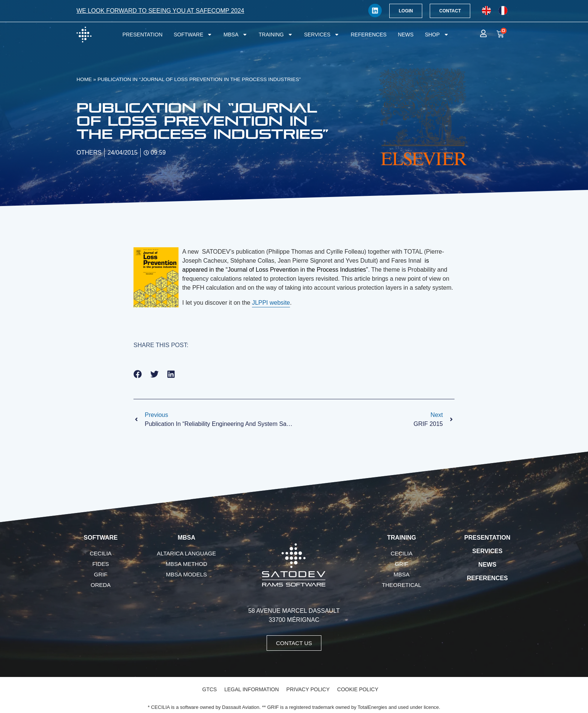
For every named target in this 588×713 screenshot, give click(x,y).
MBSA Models (187, 574)
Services (322, 35)
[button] (138, 374)
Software (193, 35)
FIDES (100, 564)
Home (84, 79)
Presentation (142, 35)
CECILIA (100, 553)
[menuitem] (486, 11)
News (406, 35)
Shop (437, 35)
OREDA (101, 585)
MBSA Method (187, 564)
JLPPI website (271, 303)
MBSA (235, 35)
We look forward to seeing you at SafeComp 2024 (160, 11)
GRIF (100, 574)
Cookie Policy (358, 689)
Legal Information (251, 689)
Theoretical (401, 585)
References (369, 35)
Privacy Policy (308, 689)
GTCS (209, 689)
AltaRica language (186, 553)
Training (276, 35)
